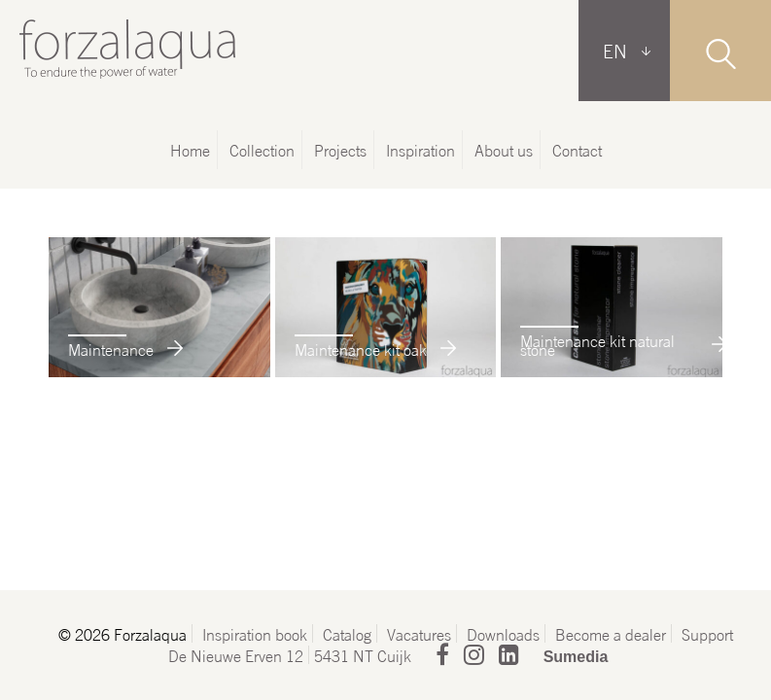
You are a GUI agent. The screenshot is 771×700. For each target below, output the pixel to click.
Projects (340, 149)
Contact (577, 149)
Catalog (347, 633)
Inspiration (421, 149)
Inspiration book (255, 633)
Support (707, 633)
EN (615, 50)
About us (504, 149)
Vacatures (419, 633)
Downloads (503, 633)
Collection (262, 149)
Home (190, 149)
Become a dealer (611, 633)
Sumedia (576, 657)
